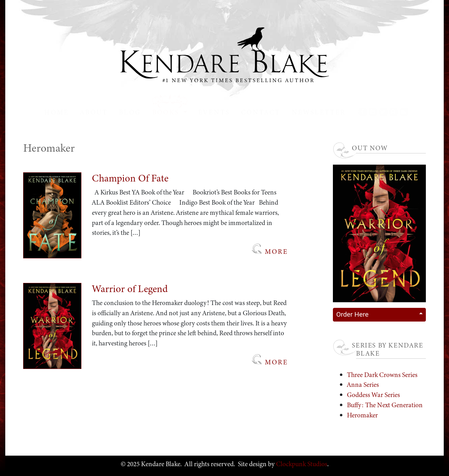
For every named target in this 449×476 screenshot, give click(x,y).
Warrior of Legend (130, 289)
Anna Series (363, 385)
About (94, 112)
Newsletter (319, 112)
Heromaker (362, 415)
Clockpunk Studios (301, 464)
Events (214, 112)
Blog (130, 112)
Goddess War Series (373, 395)
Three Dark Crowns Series (382, 375)
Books (167, 112)
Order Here (352, 314)
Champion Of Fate (130, 178)
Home (56, 112)
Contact (261, 112)
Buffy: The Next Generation (385, 405)
